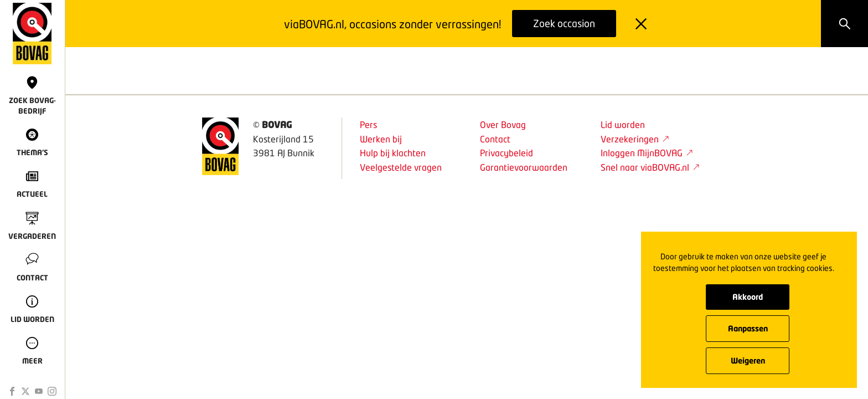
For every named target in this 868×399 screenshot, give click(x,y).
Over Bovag (503, 124)
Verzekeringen (635, 139)
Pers (368, 124)
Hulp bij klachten (393, 153)
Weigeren (748, 360)
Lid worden (623, 124)
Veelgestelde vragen (401, 167)
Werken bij (381, 139)
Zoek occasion (564, 23)
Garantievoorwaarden (524, 167)
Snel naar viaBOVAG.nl (650, 167)
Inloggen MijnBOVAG (647, 153)
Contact (495, 139)
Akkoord (748, 297)
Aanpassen (748, 328)
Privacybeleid (507, 153)
